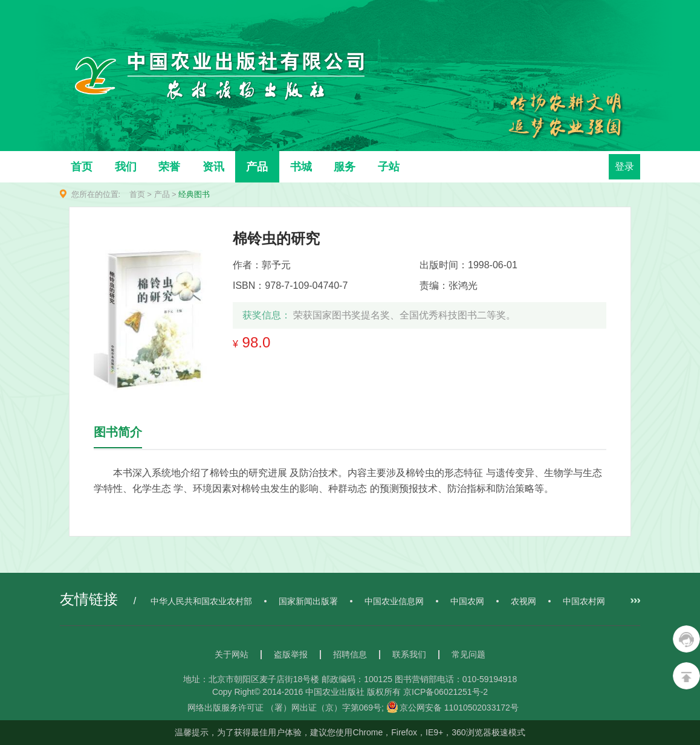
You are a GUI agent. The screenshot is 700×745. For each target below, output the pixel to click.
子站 (389, 167)
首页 (82, 167)
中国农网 (467, 601)
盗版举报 (291, 654)
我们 (126, 167)
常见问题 (468, 654)
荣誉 (169, 167)
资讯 (213, 167)
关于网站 (232, 654)
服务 (345, 167)
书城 (301, 167)
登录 (624, 166)
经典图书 (194, 194)
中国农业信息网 (394, 601)
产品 (257, 167)
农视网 (523, 601)
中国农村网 (584, 601)
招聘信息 (350, 654)
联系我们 (409, 654)
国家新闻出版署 (308, 601)
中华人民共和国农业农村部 (201, 601)
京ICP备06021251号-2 (446, 692)
